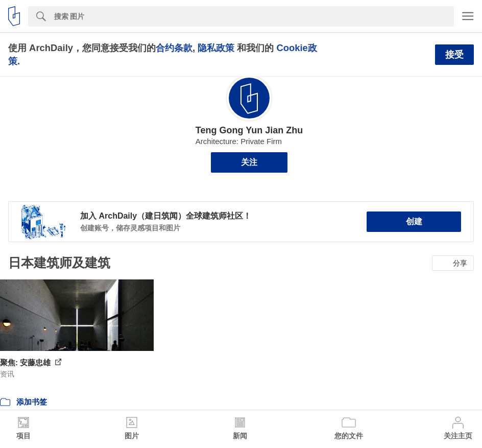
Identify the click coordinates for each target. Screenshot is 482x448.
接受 (454, 55)
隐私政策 (216, 48)
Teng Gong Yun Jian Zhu (249, 130)
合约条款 (174, 48)
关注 (249, 162)
